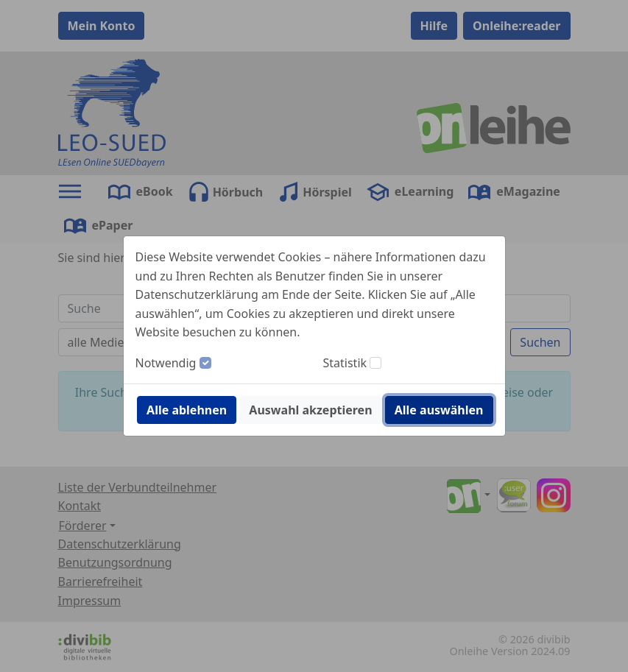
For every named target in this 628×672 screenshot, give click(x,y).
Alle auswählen (439, 410)
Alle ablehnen (187, 410)
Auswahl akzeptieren (310, 410)
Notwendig (166, 363)
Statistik (345, 363)
